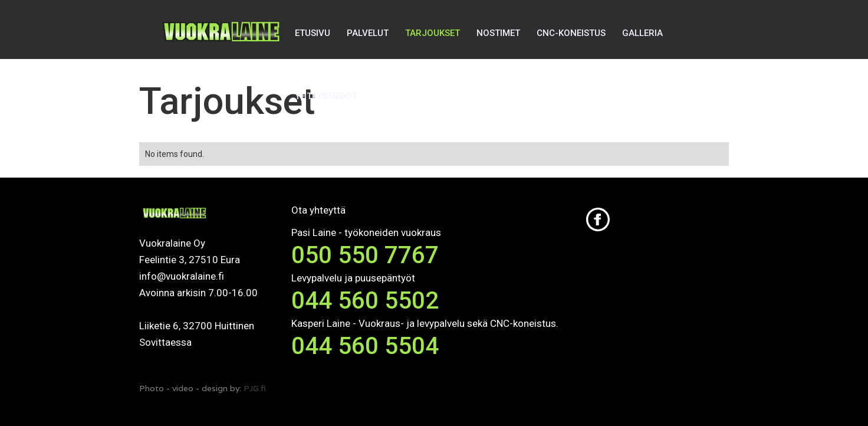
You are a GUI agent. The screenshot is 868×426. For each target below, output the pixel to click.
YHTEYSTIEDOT (326, 96)
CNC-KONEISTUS (571, 33)
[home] (222, 65)
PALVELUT (368, 33)
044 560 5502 (365, 301)
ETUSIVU (313, 33)
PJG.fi (255, 388)
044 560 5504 (365, 346)
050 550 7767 (365, 255)
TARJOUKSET (433, 33)
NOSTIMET (498, 33)
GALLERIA (642, 33)
